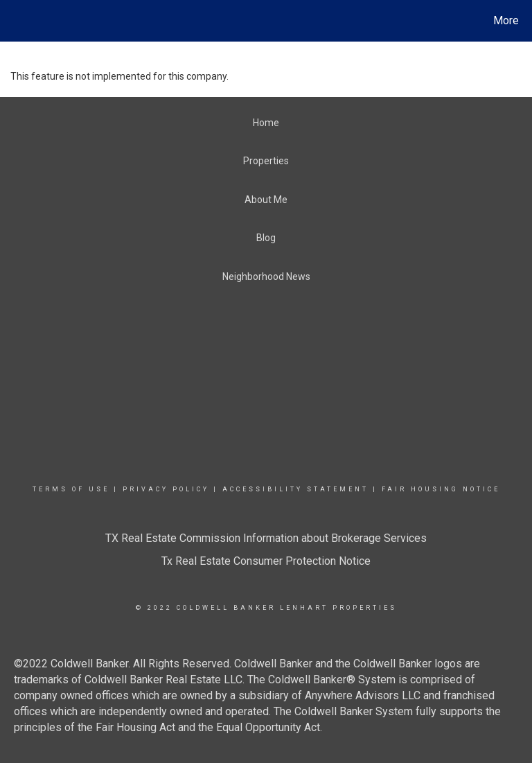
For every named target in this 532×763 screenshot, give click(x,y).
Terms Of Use (71, 489)
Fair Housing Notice (441, 489)
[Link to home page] (14, 21)
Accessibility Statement (295, 489)
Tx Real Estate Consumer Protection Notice (266, 561)
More (506, 20)
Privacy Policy (166, 489)
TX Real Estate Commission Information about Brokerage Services (266, 538)
